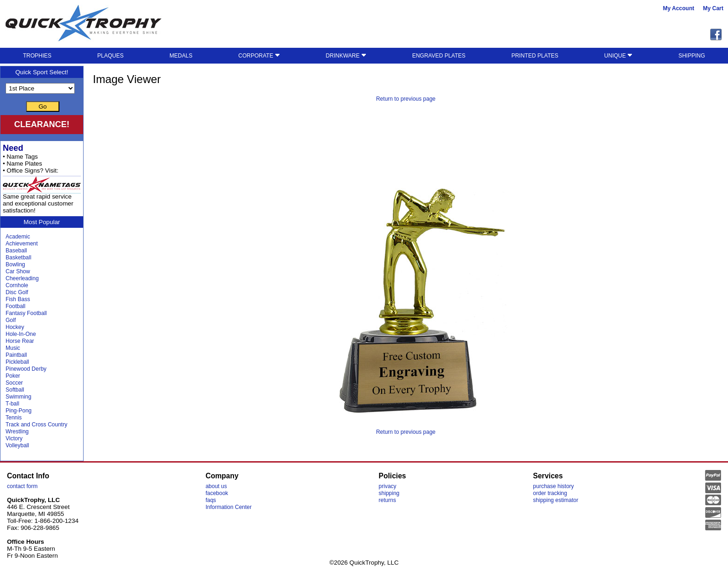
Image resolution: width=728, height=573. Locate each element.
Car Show (18, 271)
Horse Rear (20, 341)
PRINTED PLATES (535, 56)
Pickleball (17, 362)
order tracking (550, 493)
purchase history (553, 486)
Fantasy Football (26, 313)
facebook (217, 493)
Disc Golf (17, 292)
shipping (389, 493)
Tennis (14, 418)
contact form (22, 486)
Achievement (22, 244)
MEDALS (181, 56)
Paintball (16, 355)
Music (13, 348)
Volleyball (17, 445)
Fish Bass (18, 299)
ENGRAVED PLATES (439, 56)
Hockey (15, 327)
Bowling (15, 264)
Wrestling (17, 431)
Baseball (16, 251)
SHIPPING (692, 56)
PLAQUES (111, 56)
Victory (14, 438)
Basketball (18, 258)
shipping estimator (556, 500)
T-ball (12, 404)
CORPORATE (259, 56)
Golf (11, 320)
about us (216, 486)
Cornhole (17, 285)
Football (16, 306)
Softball (15, 390)
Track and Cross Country (36, 425)
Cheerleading (22, 278)
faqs (211, 500)
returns (387, 500)
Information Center (229, 507)
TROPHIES (37, 56)
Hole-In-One (21, 334)
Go (43, 106)
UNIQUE (618, 56)
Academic (18, 237)
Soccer (14, 383)
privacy (388, 486)
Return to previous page (406, 99)
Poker (13, 376)
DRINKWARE (346, 56)
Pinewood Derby (26, 369)
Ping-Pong (19, 411)
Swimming (18, 397)
